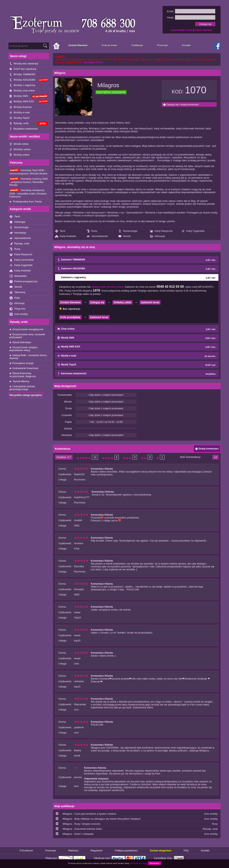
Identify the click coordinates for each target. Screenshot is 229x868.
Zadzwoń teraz (150, 302)
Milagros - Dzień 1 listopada (78, 834)
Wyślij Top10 (136, 365)
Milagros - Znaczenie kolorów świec (82, 829)
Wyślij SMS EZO (136, 347)
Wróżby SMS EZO (29, 101)
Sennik (16, 287)
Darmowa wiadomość (136, 374)
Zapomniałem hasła (182, 30)
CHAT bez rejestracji (23, 69)
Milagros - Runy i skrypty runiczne (81, 824)
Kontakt (205, 851)
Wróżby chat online (22, 91)
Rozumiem (155, 863)
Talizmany (17, 292)
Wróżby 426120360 (29, 80)
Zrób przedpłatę (70, 317)
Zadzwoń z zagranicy (136, 278)
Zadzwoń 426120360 (136, 269)
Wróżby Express (21, 107)
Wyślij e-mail (136, 356)
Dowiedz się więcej (139, 863)
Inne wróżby (19, 314)
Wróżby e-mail (19, 113)
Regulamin (97, 851)
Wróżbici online (20, 150)
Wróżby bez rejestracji (24, 64)
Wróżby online (19, 155)
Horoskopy (18, 233)
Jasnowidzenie (20, 238)
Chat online (136, 329)
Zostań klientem (204, 30)
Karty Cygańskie (21, 265)
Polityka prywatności (126, 851)
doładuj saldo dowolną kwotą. (108, 287)
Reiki (15, 298)
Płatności (73, 851)
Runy (15, 249)
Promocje (51, 851)
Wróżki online (19, 144)
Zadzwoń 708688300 (136, 260)
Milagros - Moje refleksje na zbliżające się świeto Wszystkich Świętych (102, 819)
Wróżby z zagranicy (22, 85)
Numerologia (19, 227)
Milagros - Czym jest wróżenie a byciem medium (89, 814)
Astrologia (17, 222)
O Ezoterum (26, 851)
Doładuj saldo (123, 302)
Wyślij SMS (136, 338)
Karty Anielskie (20, 271)
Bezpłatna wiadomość (24, 129)
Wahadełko (18, 276)
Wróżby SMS (29, 96)
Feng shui (17, 309)
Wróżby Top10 (19, 118)
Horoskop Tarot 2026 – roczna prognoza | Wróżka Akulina (28, 172)
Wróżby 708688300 (22, 75)
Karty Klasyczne (21, 255)
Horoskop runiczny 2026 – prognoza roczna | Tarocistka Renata (29, 182)
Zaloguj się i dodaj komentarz (181, 104)
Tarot (15, 217)
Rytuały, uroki (29, 124)
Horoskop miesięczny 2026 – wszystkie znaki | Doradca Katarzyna (28, 193)
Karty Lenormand (22, 260)
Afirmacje (17, 303)
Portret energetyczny (24, 282)
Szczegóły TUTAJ (93, 62)
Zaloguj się (97, 302)
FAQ (186, 851)
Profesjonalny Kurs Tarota (26, 202)
